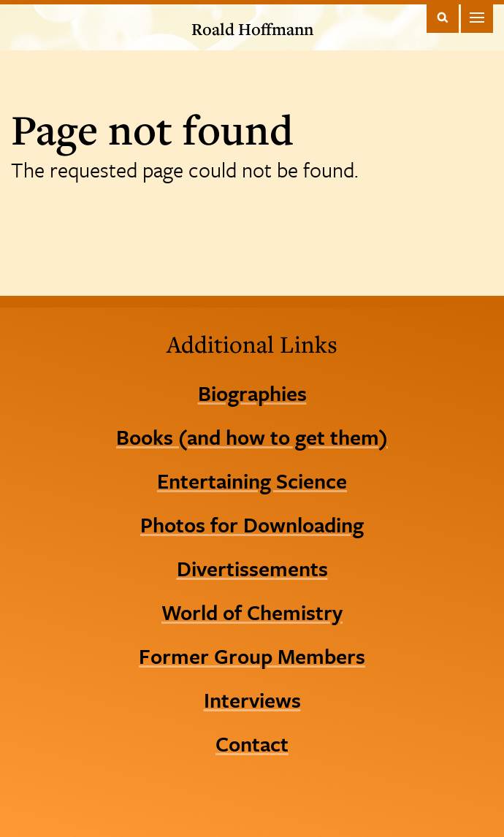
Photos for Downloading (252, 524)
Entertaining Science (252, 481)
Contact (252, 744)
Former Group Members (252, 656)
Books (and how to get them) (252, 437)
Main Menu (477, 17)
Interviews (252, 700)
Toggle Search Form (443, 17)
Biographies (252, 393)
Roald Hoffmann (252, 29)
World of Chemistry (252, 612)
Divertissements (252, 568)
